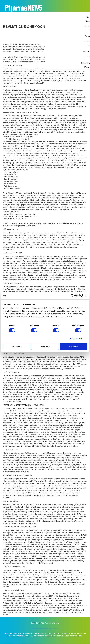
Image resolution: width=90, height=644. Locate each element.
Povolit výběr (45, 346)
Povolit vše (74, 346)
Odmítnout (17, 346)
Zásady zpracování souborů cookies (45, 629)
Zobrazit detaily (76, 339)
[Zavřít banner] (86, 296)
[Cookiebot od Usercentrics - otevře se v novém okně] (73, 296)
